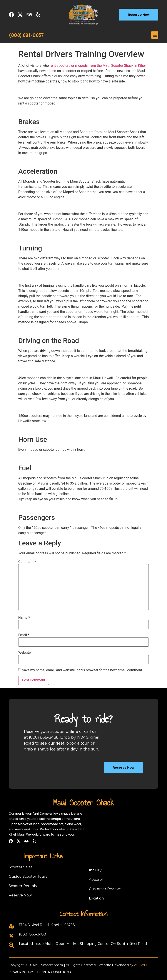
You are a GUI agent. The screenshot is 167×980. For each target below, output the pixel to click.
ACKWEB (141, 965)
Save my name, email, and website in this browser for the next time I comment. (83, 670)
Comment (27, 562)
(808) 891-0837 (26, 35)
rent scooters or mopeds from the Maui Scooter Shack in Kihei (98, 66)
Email (24, 635)
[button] (155, 35)
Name (24, 618)
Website (24, 653)
